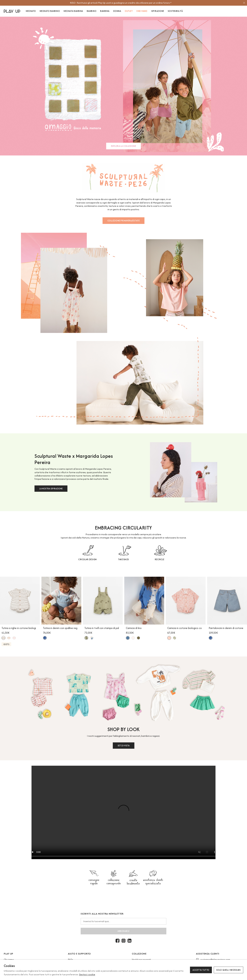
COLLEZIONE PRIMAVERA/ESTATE (124, 221)
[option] (122, 3)
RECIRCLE (160, 559)
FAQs (70, 959)
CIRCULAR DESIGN (88, 559)
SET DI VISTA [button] (124, 746)
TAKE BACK (123, 559)
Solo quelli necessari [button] (229, 970)
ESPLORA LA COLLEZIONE (124, 146)
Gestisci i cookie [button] (87, 974)
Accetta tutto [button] (201, 970)
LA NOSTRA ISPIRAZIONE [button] (51, 489)
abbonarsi (123, 931)
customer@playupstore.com (215, 959)
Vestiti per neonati (141, 959)
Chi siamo (9, 959)
